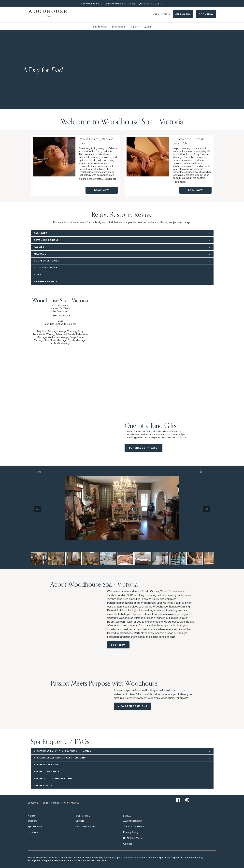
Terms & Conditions (134, 826)
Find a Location (161, 14)
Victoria (55, 803)
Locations (33, 803)
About (148, 27)
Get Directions (60, 311)
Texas (45, 803)
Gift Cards (183, 14)
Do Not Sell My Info (134, 838)
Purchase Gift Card (143, 448)
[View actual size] (201, 472)
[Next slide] (207, 509)
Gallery (135, 27)
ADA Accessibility (133, 821)
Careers (80, 821)
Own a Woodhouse (86, 826)
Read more (110, 179)
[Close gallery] (209, 472)
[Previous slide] (37, 509)
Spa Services (100, 27)
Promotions (119, 27)
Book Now (206, 14)
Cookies (128, 844)
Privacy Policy (131, 832)
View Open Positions (132, 706)
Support (32, 821)
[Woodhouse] (48, 13)
